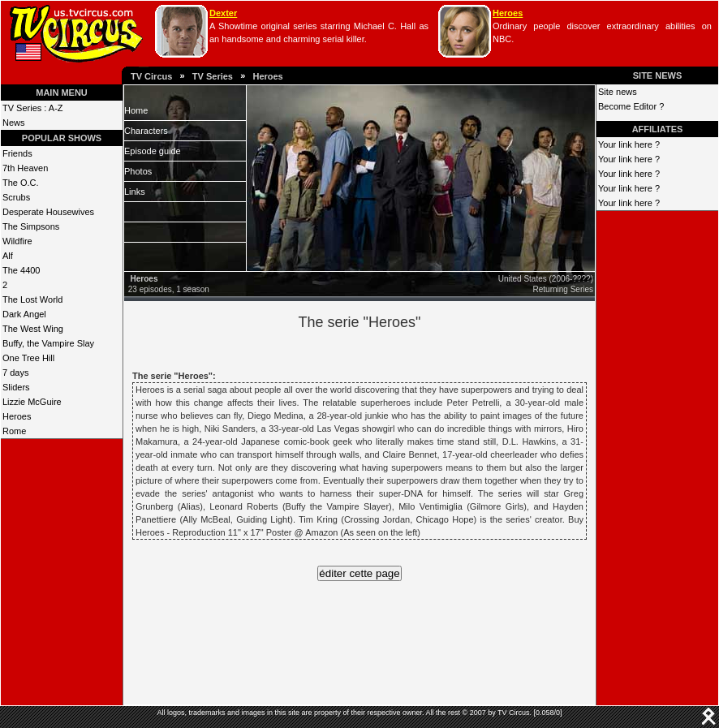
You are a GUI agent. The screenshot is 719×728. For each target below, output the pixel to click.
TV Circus (151, 76)
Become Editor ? (631, 106)
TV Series (213, 76)
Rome (14, 431)
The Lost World (32, 299)
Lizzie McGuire (32, 402)
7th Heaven (25, 168)
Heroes (508, 13)
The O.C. (21, 183)
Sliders (16, 387)
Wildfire (17, 241)
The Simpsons (31, 226)
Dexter (223, 13)
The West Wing (33, 329)
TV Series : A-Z (33, 108)
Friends (17, 153)
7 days (15, 373)
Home (136, 110)
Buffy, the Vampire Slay (48, 343)
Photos (138, 171)
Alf (8, 256)
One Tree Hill (28, 358)
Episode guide (153, 151)
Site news (618, 92)
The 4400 (21, 270)
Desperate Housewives (48, 212)
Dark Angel (24, 314)
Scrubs (16, 197)
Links (135, 192)
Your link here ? (629, 144)
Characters (146, 131)
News (14, 123)
